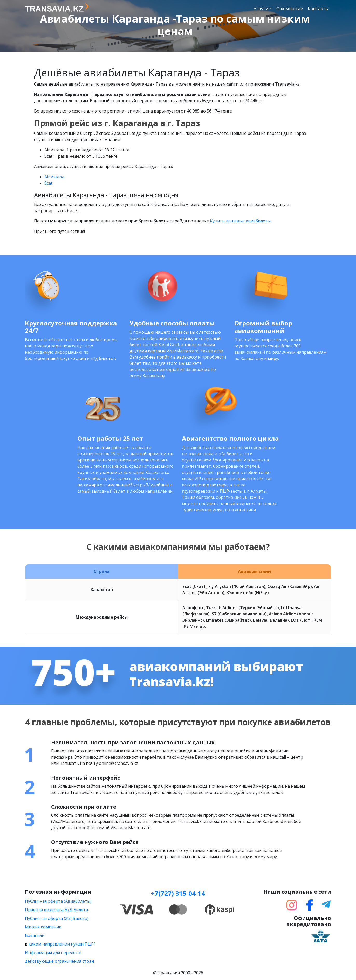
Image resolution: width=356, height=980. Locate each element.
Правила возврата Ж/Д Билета (56, 910)
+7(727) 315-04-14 (178, 893)
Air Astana (54, 177)
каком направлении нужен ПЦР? (62, 944)
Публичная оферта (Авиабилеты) (58, 901)
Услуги (261, 8)
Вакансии (35, 935)
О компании (290, 8)
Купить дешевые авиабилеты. (241, 221)
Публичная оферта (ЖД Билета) (57, 918)
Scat (48, 183)
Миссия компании (43, 927)
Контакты (318, 8)
